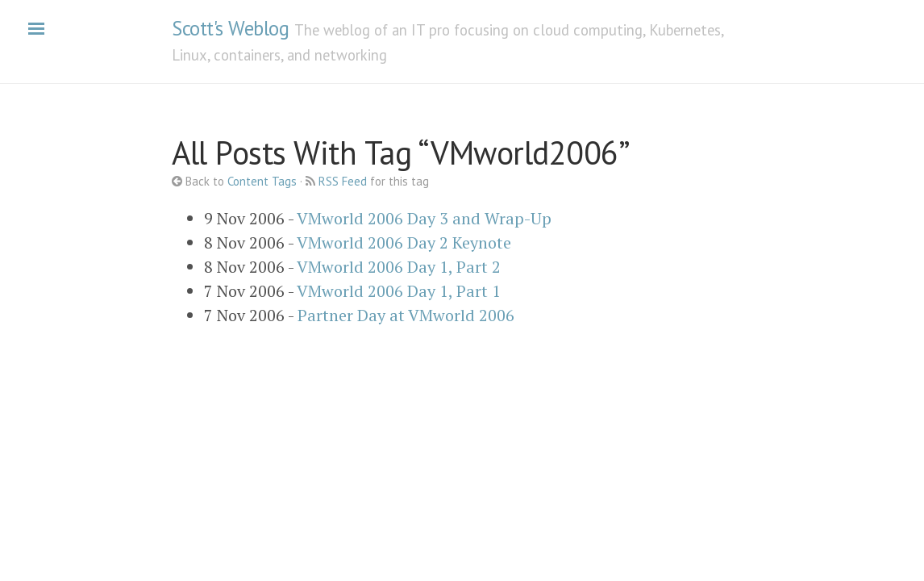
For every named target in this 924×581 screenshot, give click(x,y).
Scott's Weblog (230, 28)
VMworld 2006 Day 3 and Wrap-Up (424, 218)
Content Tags (262, 181)
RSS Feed (343, 181)
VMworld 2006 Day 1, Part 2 (399, 267)
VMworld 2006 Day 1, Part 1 (399, 291)
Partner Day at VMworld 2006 (406, 315)
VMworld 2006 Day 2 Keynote (404, 242)
